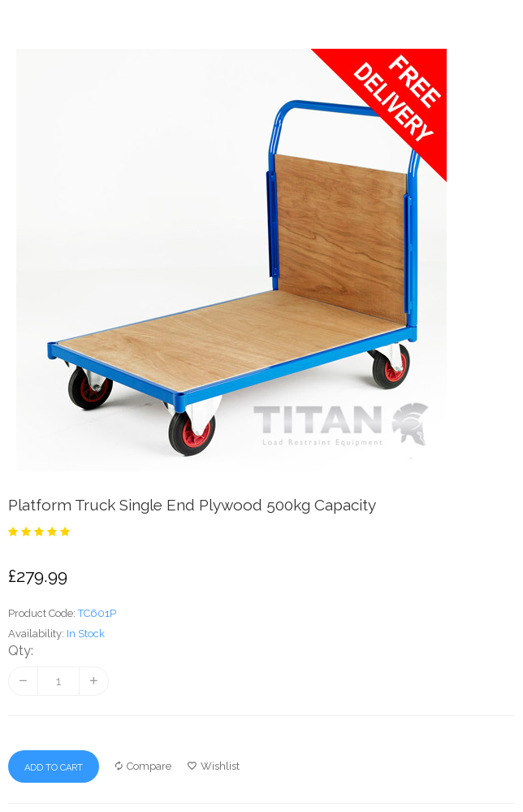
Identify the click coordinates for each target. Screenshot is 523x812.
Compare (143, 766)
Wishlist (214, 766)
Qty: (21, 651)
